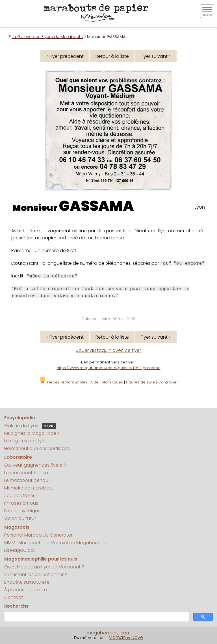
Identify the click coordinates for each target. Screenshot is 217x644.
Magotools (17, 527)
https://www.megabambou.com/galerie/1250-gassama (109, 368)
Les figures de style (25, 441)
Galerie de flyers (30, 426)
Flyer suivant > (156, 56)
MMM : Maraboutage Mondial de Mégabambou (56, 543)
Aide (95, 382)
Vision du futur (20, 518)
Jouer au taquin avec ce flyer (108, 350)
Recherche (17, 606)
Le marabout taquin (26, 473)
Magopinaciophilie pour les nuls (41, 559)
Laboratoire (18, 457)
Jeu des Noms (20, 496)
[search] (96, 617)
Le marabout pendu (26, 480)
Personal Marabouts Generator (38, 535)
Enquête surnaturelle (27, 582)
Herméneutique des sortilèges (37, 448)
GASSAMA (96, 206)
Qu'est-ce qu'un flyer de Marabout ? (44, 567)
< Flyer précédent (65, 56)
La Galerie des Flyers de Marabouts (47, 37)
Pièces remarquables (63, 382)
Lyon (200, 207)
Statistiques (112, 382)
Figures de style (141, 382)
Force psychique (22, 511)
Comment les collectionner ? (36, 574)
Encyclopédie (20, 418)
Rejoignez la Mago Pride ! (32, 433)
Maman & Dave (126, 637)
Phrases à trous (21, 503)
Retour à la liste (112, 56)
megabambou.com (109, 633)
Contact (14, 597)
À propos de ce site (26, 590)
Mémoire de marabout (29, 488)
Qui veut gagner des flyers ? (35, 465)
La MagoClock (20, 550)
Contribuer (168, 382)
